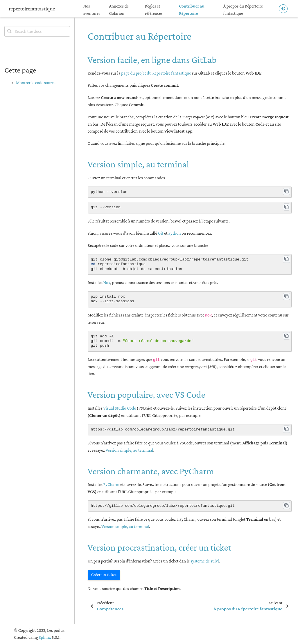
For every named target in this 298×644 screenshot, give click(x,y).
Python (174, 233)
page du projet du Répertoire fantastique (156, 73)
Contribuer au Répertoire (192, 10)
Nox (107, 283)
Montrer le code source (36, 83)
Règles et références (154, 10)
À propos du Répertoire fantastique (243, 10)
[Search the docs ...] (37, 31)
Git (161, 233)
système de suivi (205, 561)
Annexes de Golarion (119, 10)
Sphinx (45, 637)
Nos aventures (92, 10)
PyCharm (111, 484)
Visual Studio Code (120, 408)
